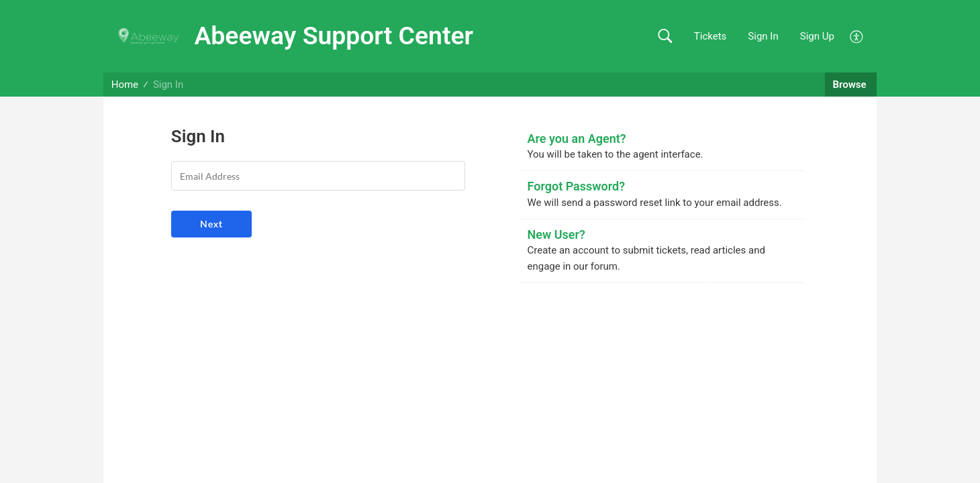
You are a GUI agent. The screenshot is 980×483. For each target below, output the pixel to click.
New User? (556, 234)
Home (125, 85)
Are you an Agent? (577, 139)
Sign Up (817, 36)
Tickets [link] (710, 36)
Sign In (763, 36)
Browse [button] (851, 85)
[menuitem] (857, 36)
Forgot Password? (577, 186)
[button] (665, 37)
